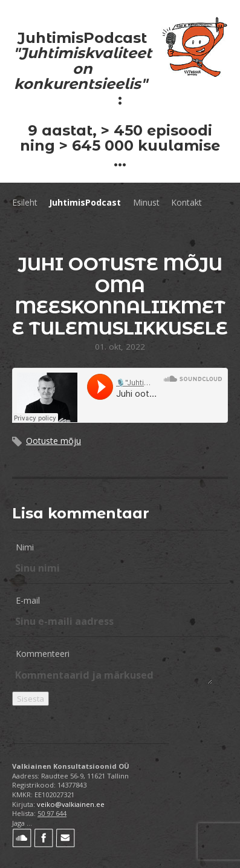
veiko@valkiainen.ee (71, 804)
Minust (146, 202)
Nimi (25, 547)
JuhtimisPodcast (85, 202)
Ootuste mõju (54, 441)
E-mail (28, 600)
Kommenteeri (43, 654)
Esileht (25, 202)
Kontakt (186, 202)
